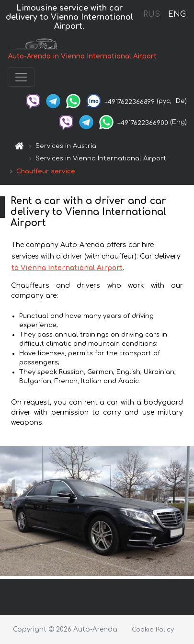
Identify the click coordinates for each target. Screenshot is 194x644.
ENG (177, 14)
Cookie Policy (153, 630)
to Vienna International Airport (67, 268)
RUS (152, 14)
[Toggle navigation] (21, 77)
